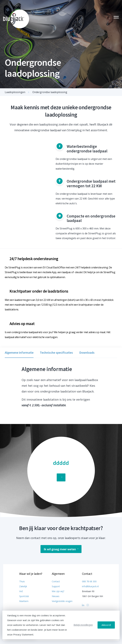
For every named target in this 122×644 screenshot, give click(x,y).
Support (56, 586)
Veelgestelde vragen (62, 601)
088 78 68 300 (89, 581)
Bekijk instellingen (83, 625)
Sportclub (24, 596)
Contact (56, 581)
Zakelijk (23, 586)
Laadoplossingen (15, 92)
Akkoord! (106, 625)
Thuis (22, 581)
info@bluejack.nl (90, 586)
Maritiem (24, 601)
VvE (21, 591)
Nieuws (56, 596)
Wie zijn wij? (58, 591)
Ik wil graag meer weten (61, 549)
